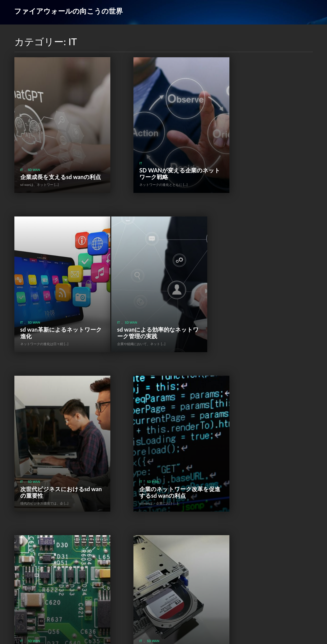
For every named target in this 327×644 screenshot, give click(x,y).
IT (22, 141)
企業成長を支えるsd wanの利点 (52, 152)
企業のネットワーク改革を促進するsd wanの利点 (263, 289)
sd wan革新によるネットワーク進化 (263, 152)
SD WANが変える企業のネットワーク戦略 (157, 152)
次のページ (180, 611)
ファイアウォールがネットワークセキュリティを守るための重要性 (53, 561)
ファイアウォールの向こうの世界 (68, 11)
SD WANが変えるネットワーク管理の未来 (52, 427)
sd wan (34, 141)
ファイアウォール (251, 410)
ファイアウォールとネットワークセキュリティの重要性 (263, 423)
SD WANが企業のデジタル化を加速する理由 (157, 427)
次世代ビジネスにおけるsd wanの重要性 (158, 289)
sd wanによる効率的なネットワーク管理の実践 (52, 289)
